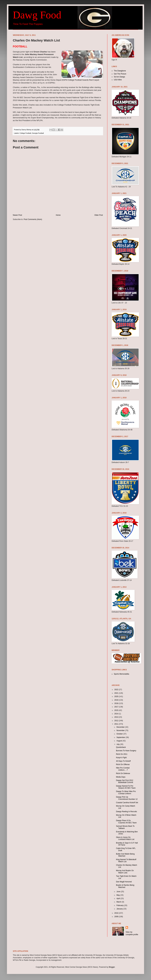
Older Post (99, 215)
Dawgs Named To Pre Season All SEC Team (126, 787)
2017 (117, 707)
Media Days (121, 777)
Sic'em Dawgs (119, 77)
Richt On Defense (123, 773)
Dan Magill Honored (124, 882)
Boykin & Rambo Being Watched (125, 886)
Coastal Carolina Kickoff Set (127, 803)
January (120, 909)
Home (58, 215)
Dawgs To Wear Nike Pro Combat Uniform (126, 792)
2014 (117, 714)
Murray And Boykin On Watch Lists (125, 872)
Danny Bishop (27, 130)
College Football (25, 133)
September (121, 737)
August (120, 741)
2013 (117, 717)
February (120, 905)
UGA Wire (118, 80)
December (121, 727)
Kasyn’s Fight (121, 758)
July (118, 744)
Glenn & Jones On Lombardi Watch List (125, 838)
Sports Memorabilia (121, 674)
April (118, 898)
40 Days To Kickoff (123, 761)
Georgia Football (38, 133)
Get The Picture (120, 74)
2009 (117, 917)
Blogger (112, 967)
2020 (117, 696)
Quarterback (121, 747)
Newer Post (17, 215)
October (120, 734)
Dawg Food (37, 15)
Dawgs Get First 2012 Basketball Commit (125, 781)
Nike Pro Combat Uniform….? (123, 769)
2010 (117, 913)
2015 (117, 710)
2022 (117, 690)
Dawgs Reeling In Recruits (126, 812)
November (121, 730)
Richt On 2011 (122, 754)
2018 (117, 703)
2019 (117, 700)
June (119, 892)
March (119, 902)
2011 (117, 724)
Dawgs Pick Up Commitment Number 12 (127, 798)
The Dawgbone (120, 71)
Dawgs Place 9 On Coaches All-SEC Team (126, 822)
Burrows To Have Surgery (126, 751)
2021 (117, 693)
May (118, 895)
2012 (117, 721)
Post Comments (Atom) (33, 219)
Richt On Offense (123, 764)
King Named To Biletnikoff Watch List (126, 861)
